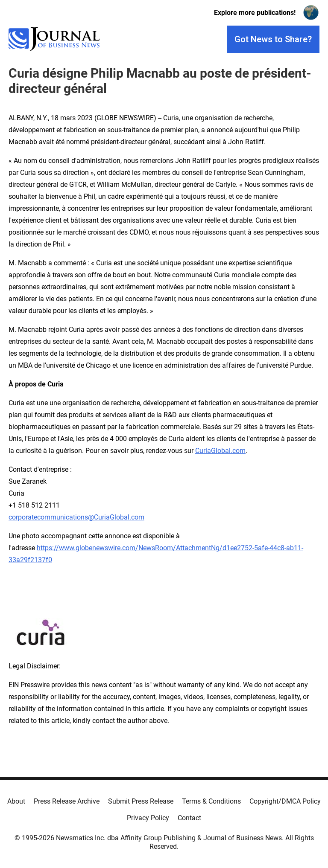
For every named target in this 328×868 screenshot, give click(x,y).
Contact (189, 818)
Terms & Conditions (211, 801)
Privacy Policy (148, 818)
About (16, 801)
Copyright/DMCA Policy (285, 801)
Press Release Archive (67, 801)
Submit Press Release (141, 801)
